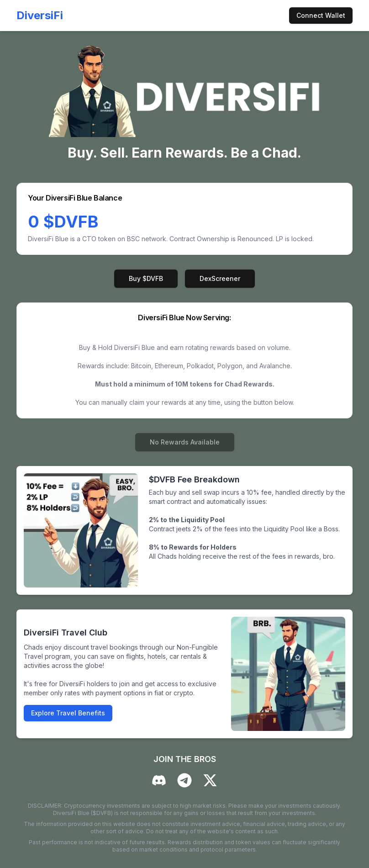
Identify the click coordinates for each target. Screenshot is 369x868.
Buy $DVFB (146, 278)
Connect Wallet (321, 15)
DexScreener (220, 278)
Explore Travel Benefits (68, 713)
